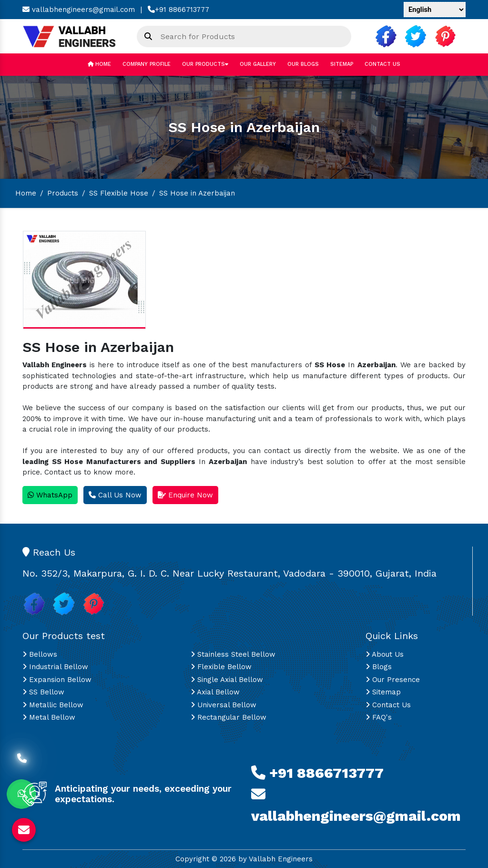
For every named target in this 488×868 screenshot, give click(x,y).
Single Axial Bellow (227, 680)
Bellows (40, 654)
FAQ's (379, 717)
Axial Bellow (215, 692)
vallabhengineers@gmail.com (79, 10)
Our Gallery (258, 64)
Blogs (379, 667)
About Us (385, 654)
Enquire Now (185, 495)
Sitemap (342, 64)
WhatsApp (50, 495)
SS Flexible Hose (119, 193)
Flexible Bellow (221, 667)
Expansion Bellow (57, 680)
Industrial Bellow (55, 667)
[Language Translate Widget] (435, 10)
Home (99, 64)
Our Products (205, 64)
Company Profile (147, 64)
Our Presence (393, 680)
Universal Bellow (224, 705)
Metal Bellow (49, 717)
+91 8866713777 (178, 10)
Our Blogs (303, 64)
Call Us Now (115, 495)
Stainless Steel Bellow (233, 654)
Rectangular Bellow (229, 717)
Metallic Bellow (53, 705)
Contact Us (382, 64)
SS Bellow (43, 692)
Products (63, 193)
